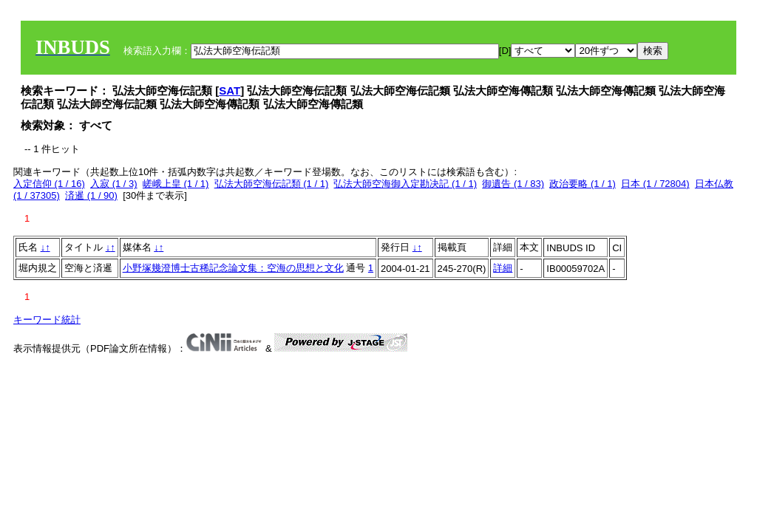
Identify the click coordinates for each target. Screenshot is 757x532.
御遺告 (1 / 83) (513, 184)
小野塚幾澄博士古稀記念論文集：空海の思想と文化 (233, 268)
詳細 (503, 268)
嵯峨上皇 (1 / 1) (176, 184)
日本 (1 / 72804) (655, 184)
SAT (230, 91)
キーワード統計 (47, 320)
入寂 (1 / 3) (114, 184)
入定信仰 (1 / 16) (49, 184)
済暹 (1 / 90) (91, 195)
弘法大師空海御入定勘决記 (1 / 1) (405, 184)
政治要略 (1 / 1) (583, 184)
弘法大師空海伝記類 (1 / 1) (272, 184)
